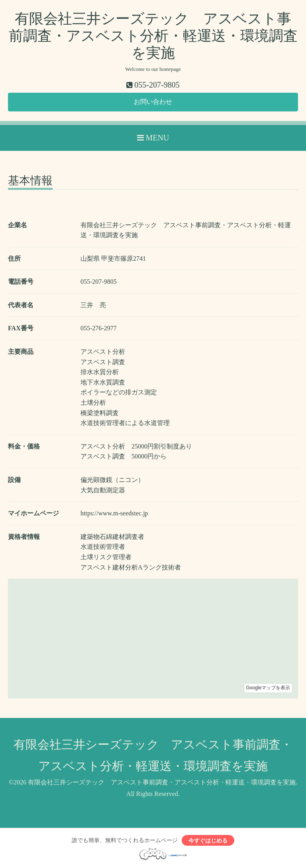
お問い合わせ (153, 102)
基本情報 (30, 181)
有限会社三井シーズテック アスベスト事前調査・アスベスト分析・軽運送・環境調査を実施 (153, 36)
